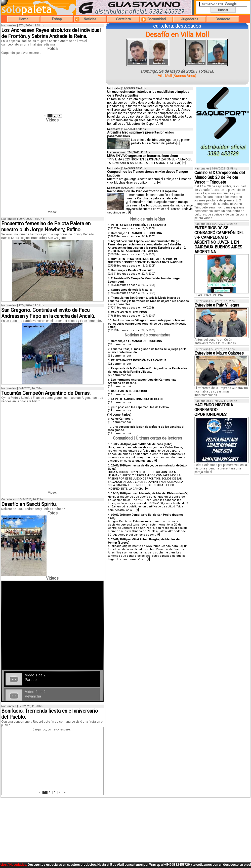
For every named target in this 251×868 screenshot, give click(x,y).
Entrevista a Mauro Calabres (219, 353)
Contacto (223, 19)
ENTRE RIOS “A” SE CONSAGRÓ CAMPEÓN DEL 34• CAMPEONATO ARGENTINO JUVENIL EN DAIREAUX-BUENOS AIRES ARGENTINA (219, 240)
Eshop (57, 19)
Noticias (90, 19)
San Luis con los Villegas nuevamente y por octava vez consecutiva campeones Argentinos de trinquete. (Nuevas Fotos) (147, 324)
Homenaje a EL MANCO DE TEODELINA (136, 233)
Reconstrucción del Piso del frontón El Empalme (142, 191)
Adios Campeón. (122, 419)
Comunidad (157, 19)
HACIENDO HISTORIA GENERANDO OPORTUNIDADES (214, 410)
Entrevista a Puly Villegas (217, 305)
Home (24, 19)
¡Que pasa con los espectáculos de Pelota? (140, 407)
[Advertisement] (177, 601)
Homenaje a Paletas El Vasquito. (132, 270)
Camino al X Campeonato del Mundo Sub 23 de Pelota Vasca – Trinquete (220, 177)
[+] (161, 124)
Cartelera (123, 19)
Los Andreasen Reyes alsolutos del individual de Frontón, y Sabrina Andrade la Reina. (51, 33)
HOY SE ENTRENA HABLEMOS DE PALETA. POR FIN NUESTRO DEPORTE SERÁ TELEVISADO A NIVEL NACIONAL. (146, 261)
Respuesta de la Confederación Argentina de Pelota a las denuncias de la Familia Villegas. (148, 370)
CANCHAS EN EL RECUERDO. (129, 312)
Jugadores (190, 19)
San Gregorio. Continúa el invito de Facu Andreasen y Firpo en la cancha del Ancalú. (48, 313)
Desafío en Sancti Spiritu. (29, 504)
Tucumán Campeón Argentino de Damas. (46, 393)
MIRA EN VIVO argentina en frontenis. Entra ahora (142, 156)
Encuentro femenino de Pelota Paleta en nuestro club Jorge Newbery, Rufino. (46, 227)
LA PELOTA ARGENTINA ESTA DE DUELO (137, 399)
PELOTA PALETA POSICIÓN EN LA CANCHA (139, 225)
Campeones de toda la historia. (132, 290)
